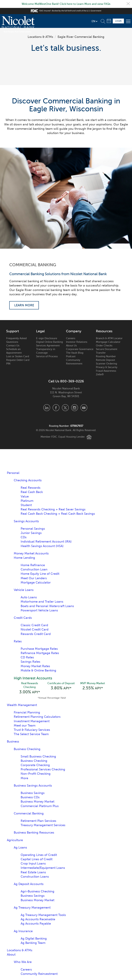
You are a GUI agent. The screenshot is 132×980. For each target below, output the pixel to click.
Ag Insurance (23, 932)
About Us (71, 346)
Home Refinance (33, 565)
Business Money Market (37, 802)
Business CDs (30, 798)
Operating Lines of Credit (39, 856)
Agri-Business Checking (37, 892)
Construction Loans (35, 877)
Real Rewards (31, 488)
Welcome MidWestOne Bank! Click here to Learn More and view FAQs (66, 4)
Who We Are (23, 963)
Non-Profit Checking (36, 774)
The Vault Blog (75, 353)
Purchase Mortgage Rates (39, 649)
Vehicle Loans (24, 590)
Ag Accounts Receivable (38, 920)
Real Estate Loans (33, 873)
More (24, 779)
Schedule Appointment (109, 21)
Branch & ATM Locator (109, 339)
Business (13, 742)
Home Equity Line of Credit (40, 574)
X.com (65, 408)
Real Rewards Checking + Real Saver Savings (53, 510)
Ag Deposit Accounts (29, 885)
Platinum (27, 501)
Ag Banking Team (33, 944)
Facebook (56, 408)
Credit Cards (23, 618)
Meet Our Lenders (34, 578)
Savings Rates (30, 662)
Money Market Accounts (31, 554)
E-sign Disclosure (47, 339)
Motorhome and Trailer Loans (42, 602)
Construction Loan (34, 570)
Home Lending (24, 558)
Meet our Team (25, 726)
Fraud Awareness (106, 371)
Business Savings (33, 794)
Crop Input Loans (33, 864)
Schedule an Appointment (14, 351)
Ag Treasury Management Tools (43, 916)
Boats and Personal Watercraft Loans (47, 606)
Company (74, 332)
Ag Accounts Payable (36, 924)
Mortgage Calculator (108, 342)
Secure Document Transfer (107, 351)
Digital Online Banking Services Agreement (49, 344)
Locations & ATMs (40, 37)
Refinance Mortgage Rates (40, 653)
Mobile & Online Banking (38, 671)
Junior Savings (31, 533)
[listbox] (94, 21)
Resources (104, 332)
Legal (40, 332)
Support (13, 332)
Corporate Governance (80, 349)
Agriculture (15, 841)
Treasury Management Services (43, 826)
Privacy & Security (107, 368)
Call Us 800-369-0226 (66, 382)
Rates (18, 642)
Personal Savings (33, 529)
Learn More (24, 305)
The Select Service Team (31, 735)
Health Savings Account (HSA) (42, 546)
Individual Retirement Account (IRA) (46, 542)
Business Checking (27, 750)
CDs (24, 538)
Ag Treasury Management (32, 908)
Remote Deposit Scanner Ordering (106, 362)
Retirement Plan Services (38, 822)
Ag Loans (20, 848)
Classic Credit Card (34, 626)
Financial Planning (27, 713)
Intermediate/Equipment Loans (43, 868)
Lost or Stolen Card (18, 357)
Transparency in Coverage (46, 351)
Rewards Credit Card (36, 634)
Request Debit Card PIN (18, 362)
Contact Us (13, 346)
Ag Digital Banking (34, 939)
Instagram (75, 408)
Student (26, 505)
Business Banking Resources (34, 833)
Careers (71, 339)
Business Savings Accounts (33, 786)
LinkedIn (47, 408)
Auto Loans (29, 598)
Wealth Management (22, 706)
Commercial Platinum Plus (40, 807)
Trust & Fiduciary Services (32, 730)
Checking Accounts (28, 481)
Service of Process (47, 357)
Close (128, 4)
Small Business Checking (38, 757)
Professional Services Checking (43, 770)
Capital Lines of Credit (37, 860)
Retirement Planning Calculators (37, 717)
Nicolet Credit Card (35, 630)
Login (118, 21)
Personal (13, 473)
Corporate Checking (35, 766)
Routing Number (106, 357)
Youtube (84, 408)
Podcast (71, 357)
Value (25, 497)
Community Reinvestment (74, 362)
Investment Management (32, 722)
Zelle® (100, 375)
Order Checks (104, 346)
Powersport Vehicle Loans (39, 611)
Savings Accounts (26, 521)
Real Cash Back (32, 492)
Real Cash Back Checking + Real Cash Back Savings (58, 514)
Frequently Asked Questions (16, 340)
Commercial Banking (29, 814)
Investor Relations (77, 342)
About (11, 955)
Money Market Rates (35, 666)
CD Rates (27, 658)
